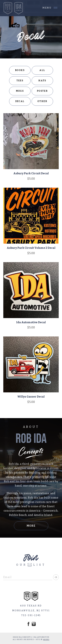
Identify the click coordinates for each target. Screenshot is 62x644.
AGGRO (46, 639)
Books (20, 70)
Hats (42, 81)
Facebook (28, 624)
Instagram (34, 624)
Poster (42, 91)
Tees (20, 81)
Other (42, 101)
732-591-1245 (31, 615)
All (42, 70)
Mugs (20, 91)
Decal (20, 101)
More (31, 526)
